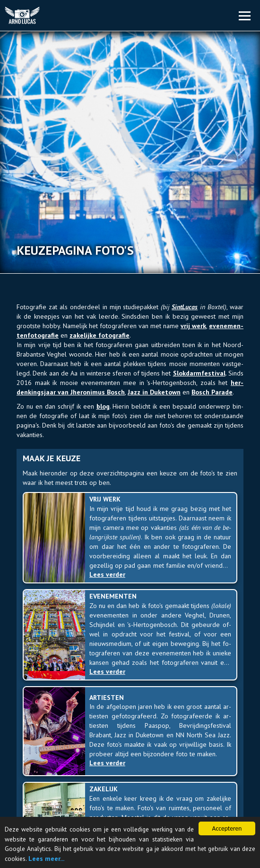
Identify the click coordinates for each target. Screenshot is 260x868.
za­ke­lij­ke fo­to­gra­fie (100, 335)
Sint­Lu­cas (185, 307)
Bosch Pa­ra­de (212, 392)
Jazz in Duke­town (154, 392)
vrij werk (193, 326)
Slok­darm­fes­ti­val (199, 373)
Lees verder (109, 574)
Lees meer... (46, 859)
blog (103, 406)
